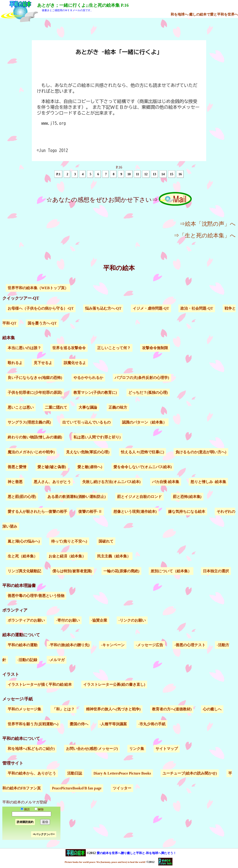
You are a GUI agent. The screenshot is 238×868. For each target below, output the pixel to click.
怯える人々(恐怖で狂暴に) (143, 452)
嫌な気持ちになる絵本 (187, 512)
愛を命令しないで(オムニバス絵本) (143, 467)
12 (146, 174)
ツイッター (122, 788)
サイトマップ (167, 749)
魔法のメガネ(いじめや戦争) (31, 452)
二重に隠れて (56, 407)
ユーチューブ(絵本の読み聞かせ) (190, 773)
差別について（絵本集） (171, 571)
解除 (38, 809)
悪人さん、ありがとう (52, 482)
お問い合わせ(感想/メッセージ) (92, 749)
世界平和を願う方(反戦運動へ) (33, 724)
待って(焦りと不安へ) (69, 541)
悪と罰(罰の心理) (22, 497)
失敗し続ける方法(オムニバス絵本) (111, 482)
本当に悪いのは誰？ (24, 348)
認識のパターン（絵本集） (144, 422)
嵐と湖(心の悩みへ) (24, 541)
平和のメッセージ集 (24, 709)
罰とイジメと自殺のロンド (139, 497)
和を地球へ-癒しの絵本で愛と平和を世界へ (204, 14)
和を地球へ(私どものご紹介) (31, 749)
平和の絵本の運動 (23, 645)
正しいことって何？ (114, 348)
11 (138, 174)
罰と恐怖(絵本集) (187, 497)
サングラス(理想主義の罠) (29, 422)
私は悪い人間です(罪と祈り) (97, 437)
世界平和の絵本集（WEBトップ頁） (38, 288)
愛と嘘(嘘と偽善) (52, 467)
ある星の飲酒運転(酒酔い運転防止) (77, 497)
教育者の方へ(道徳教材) (172, 709)
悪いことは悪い (21, 407)
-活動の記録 (27, 660)
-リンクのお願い (132, 620)
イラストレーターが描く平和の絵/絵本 (40, 684)
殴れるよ (15, 363)
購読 (25, 809)
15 (172, 174)
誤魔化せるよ (75, 363)
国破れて (106, 541)
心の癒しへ (212, 709)
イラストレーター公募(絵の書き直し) (114, 684)
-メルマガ (57, 660)
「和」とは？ (63, 709)
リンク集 (137, 749)
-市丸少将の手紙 (152, 724)
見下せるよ (43, 363)
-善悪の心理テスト (190, 645)
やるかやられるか (88, 378)
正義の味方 (118, 407)
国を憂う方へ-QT (42, 323)
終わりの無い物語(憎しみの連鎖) (35, 437)
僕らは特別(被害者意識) (72, 571)
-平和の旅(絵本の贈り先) (69, 645)
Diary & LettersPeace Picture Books (122, 773)
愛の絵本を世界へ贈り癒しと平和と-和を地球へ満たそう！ (136, 853)
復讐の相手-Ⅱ (90, 512)
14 (163, 174)
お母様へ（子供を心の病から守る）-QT (41, 308)
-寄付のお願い (68, 620)
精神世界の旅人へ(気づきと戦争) (113, 709)
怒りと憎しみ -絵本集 (208, 482)
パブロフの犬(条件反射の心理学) (142, 378)
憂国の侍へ (79, 724)
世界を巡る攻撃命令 (69, 348)
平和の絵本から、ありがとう (32, 773)
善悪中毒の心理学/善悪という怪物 (36, 596)
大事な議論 (88, 407)
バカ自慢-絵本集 (166, 482)
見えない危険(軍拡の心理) (88, 452)
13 (154, 174)
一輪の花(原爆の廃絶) (121, 571)
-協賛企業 (99, 620)
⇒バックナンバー (44, 834)
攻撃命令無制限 (155, 348)
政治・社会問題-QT (197, 308)
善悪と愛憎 (17, 467)
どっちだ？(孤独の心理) (148, 393)
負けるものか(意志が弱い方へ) (201, 452)
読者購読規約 (25, 822)
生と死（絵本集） (23, 556)
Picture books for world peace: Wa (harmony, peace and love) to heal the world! (105, 862)
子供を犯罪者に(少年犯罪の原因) (35, 393)
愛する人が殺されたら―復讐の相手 (37, 512)
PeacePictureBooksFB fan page (77, 788)
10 (129, 174)
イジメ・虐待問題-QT (151, 308)
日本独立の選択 (216, 571)
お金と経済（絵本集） (67, 556)
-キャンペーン (113, 645)
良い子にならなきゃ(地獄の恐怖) (35, 378)
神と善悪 (15, 482)
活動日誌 (75, 773)
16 (180, 174)
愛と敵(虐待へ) (90, 467)
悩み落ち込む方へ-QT (103, 308)
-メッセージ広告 (149, 645)
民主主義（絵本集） (114, 556)
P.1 (58, 174)
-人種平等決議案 (113, 724)
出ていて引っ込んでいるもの (86, 422)
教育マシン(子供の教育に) (95, 393)
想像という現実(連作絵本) (135, 512)
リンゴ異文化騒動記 (24, 571)
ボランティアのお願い (26, 620)
